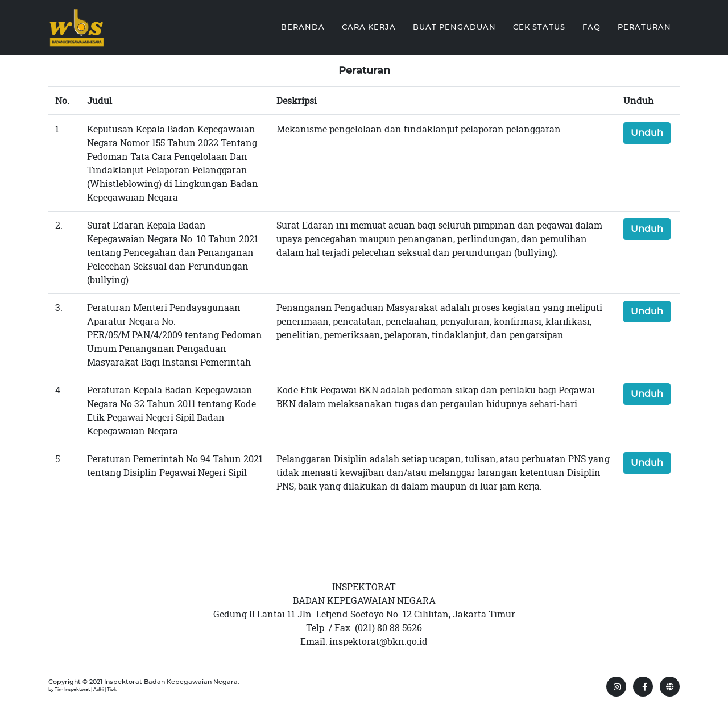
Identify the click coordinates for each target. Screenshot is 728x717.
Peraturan (644, 26)
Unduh (647, 133)
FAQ (591, 26)
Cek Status (539, 26)
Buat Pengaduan (454, 26)
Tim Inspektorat (72, 689)
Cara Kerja (369, 26)
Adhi (98, 689)
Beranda (303, 26)
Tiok (112, 689)
